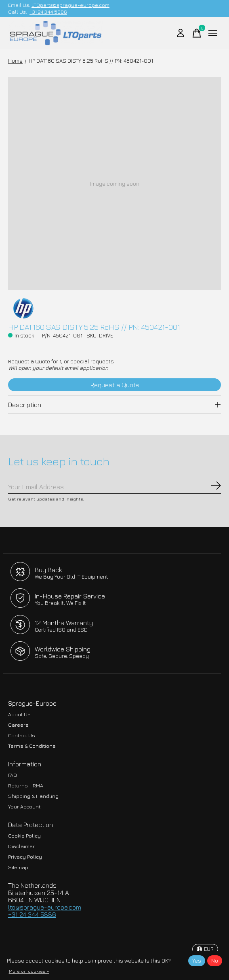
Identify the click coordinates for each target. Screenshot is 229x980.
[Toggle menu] (213, 33)
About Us (19, 714)
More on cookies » (29, 971)
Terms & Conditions (32, 746)
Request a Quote (115, 385)
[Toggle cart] (197, 33)
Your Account (24, 807)
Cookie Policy (24, 836)
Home (15, 61)
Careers (18, 725)
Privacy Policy (25, 857)
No (215, 961)
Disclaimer (21, 846)
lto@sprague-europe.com (45, 907)
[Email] (114, 487)
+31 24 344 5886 (48, 12)
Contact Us (22, 735)
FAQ (13, 775)
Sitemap (18, 867)
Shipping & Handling (33, 796)
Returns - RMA (26, 786)
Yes (197, 961)
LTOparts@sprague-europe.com (70, 5)
